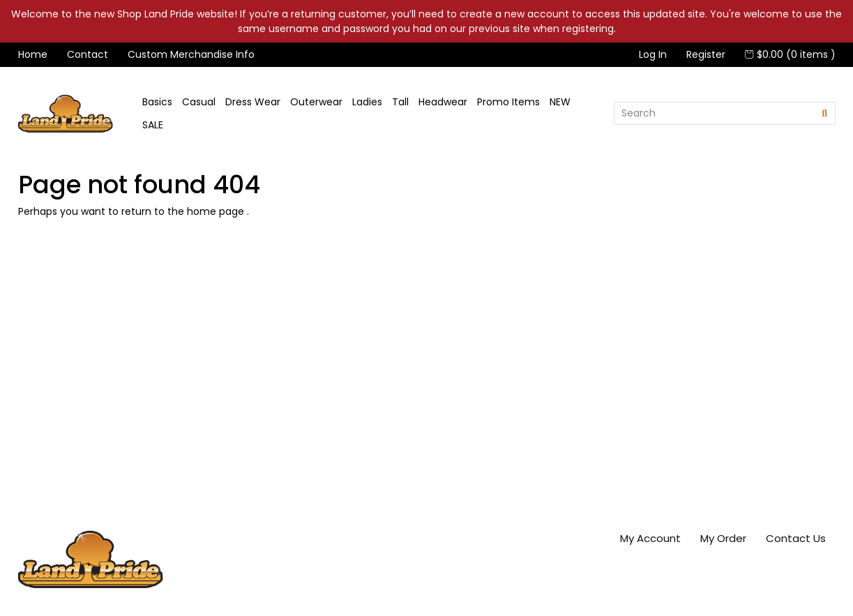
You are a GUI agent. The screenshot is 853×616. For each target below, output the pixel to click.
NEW (560, 102)
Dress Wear (253, 102)
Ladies (367, 102)
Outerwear (316, 102)
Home (33, 54)
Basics (157, 102)
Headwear (443, 102)
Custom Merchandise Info (191, 54)
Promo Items (508, 102)
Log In (653, 54)
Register (706, 54)
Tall (400, 102)
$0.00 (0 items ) (790, 54)
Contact (88, 54)
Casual (199, 102)
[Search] (715, 114)
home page (217, 211)
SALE (153, 125)
